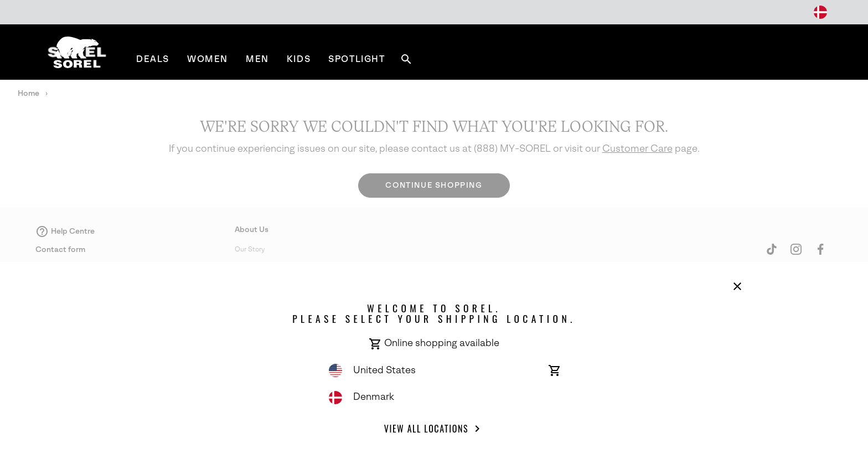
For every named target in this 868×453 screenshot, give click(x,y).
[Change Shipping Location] (820, 12)
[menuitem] (153, 59)
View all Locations (434, 429)
